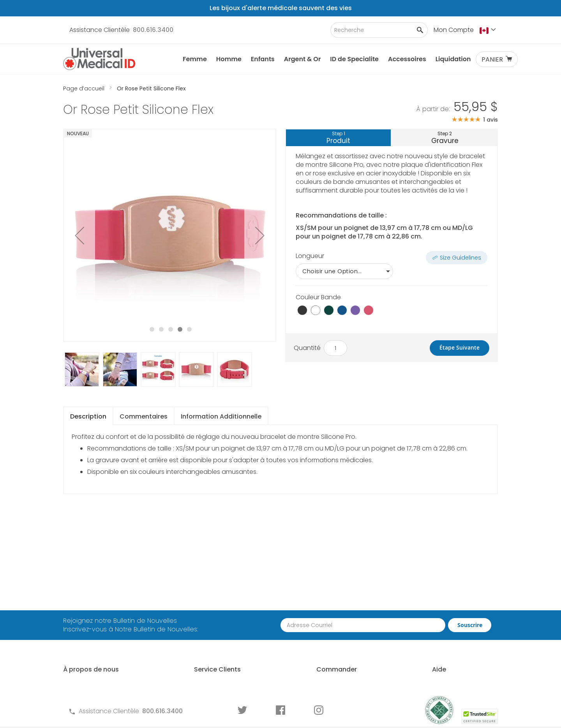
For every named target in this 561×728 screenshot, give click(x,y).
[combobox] (379, 30)
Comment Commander (340, 596)
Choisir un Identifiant (447, 609)
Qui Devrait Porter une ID (452, 596)
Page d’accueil (85, 88)
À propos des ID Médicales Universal (103, 600)
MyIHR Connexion (89, 631)
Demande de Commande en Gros (344, 626)
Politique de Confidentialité (214, 649)
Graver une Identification (453, 644)
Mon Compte (454, 30)
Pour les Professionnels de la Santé (347, 648)
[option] (302, 310)
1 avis (490, 120)
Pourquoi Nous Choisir (96, 618)
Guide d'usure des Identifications (443, 662)
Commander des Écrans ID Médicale (345, 670)
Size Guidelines (460, 258)
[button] (489, 30)
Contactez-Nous (199, 596)
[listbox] (392, 271)
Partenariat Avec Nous (338, 609)
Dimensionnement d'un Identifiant (451, 626)
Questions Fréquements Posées (221, 609)
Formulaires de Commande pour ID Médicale (226, 666)
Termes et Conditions (206, 622)
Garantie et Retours (203, 635)
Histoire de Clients (90, 644)
